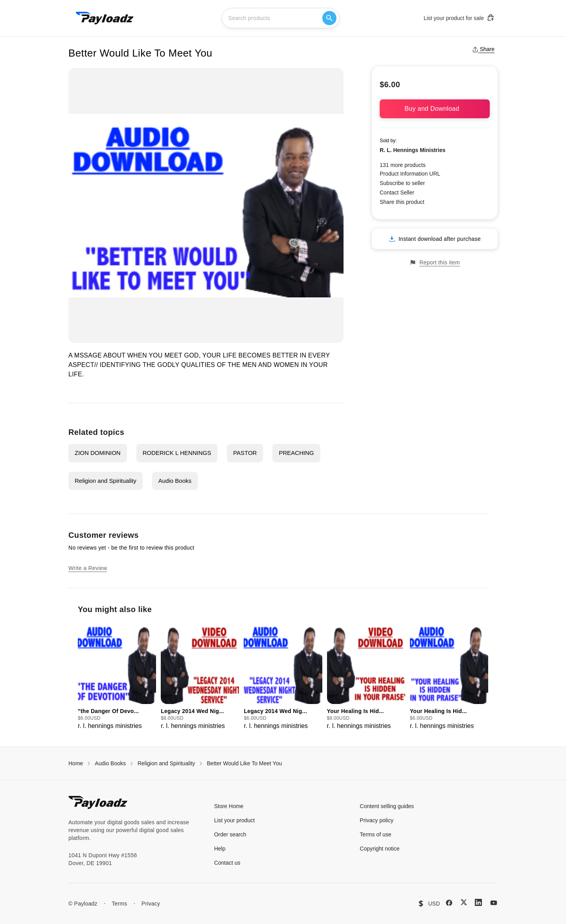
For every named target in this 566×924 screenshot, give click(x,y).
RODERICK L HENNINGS (177, 453)
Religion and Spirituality (106, 481)
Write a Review (88, 568)
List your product (235, 820)
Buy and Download (435, 109)
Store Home (229, 806)
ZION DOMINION (98, 453)
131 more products (403, 165)
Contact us (227, 863)
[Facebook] (449, 903)
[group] (117, 676)
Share (483, 49)
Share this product (402, 202)
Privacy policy (377, 820)
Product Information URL (410, 174)
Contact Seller (397, 192)
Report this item (435, 263)
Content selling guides (387, 806)
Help (220, 849)
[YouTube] (494, 903)
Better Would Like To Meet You (244, 763)
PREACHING (296, 453)
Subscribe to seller (402, 183)
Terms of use (375, 834)
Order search (230, 834)
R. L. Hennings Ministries (413, 150)
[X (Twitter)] (464, 902)
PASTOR (245, 453)
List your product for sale (459, 18)
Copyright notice (379, 849)
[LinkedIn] (478, 902)
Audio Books (175, 481)
